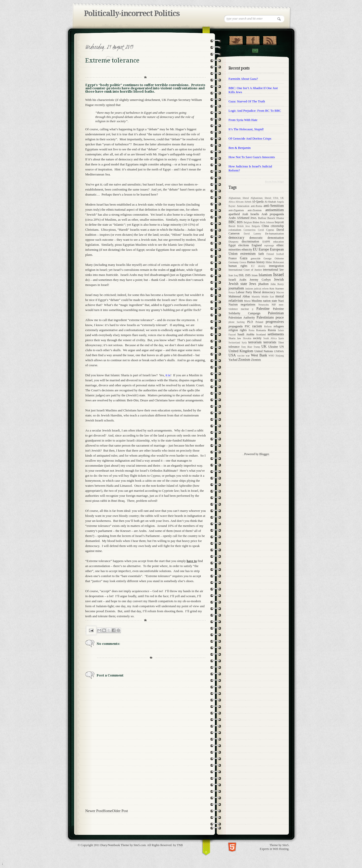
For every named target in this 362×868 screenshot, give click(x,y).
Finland (270, 254)
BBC (232, 222)
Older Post (120, 811)
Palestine (263, 308)
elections (244, 245)
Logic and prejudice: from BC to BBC (255, 111)
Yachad (233, 360)
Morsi (247, 301)
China (265, 226)
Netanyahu (264, 305)
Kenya (232, 292)
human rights (238, 266)
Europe (264, 249)
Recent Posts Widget (275, 181)
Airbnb (248, 202)
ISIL (241, 275)
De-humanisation (275, 233)
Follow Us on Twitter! (236, 39)
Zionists (256, 360)
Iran (231, 275)
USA (232, 355)
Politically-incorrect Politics (132, 13)
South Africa (270, 338)
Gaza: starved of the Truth (247, 101)
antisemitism (275, 210)
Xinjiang (280, 356)
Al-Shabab (270, 202)
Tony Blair (247, 347)
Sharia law (235, 338)
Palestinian (276, 313)
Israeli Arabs (237, 280)
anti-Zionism (255, 210)
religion (233, 330)
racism (257, 326)
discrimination (250, 241)
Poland (259, 322)
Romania (261, 330)
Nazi (281, 301)
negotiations (248, 304)
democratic (256, 238)
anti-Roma (256, 206)
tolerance (234, 347)
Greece (243, 262)
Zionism (244, 359)
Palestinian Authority (242, 318)
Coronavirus (250, 230)
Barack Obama (276, 218)
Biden (256, 222)
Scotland (261, 334)
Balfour (262, 218)
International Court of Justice (245, 270)
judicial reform (261, 289)
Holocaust (278, 262)
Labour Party (244, 292)
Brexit (232, 226)
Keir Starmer (277, 288)
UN (282, 347)
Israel (278, 274)
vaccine (241, 356)
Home (107, 811)
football (280, 254)
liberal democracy (264, 292)
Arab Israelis (251, 214)
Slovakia (247, 338)
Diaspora (233, 241)
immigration (276, 266)
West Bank (259, 355)
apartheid (234, 214)
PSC (247, 326)
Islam (255, 275)
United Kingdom (241, 351)
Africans (239, 202)
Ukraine (273, 347)
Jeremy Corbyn (260, 280)
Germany (234, 262)
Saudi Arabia (246, 334)
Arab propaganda (273, 214)
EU (255, 249)
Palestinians (265, 317)
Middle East (268, 297)
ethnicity (247, 250)
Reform (268, 326)
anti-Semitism (274, 206)
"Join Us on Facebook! (253, 39)
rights (243, 330)
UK (264, 346)
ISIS (248, 275)
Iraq (236, 275)
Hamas (251, 262)
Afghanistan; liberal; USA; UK (267, 198)
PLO (250, 322)
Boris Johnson (267, 222)
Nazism (233, 304)
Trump (257, 347)
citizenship (277, 226)
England (257, 245)
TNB (180, 845)
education (279, 241)
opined (110, 105)
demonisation (276, 238)
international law (273, 270)
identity (262, 266)
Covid (261, 230)
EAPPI (266, 241)
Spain (281, 338)
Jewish (279, 279)
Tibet (281, 342)
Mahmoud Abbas (239, 296)
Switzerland (234, 343)
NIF (274, 304)
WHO (271, 356)
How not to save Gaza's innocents (252, 157)
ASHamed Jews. (247, 218)
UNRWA (279, 351)
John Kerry (277, 284)
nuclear (245, 309)
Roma (252, 330)
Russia (272, 330)
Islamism (265, 275)
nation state (270, 301)
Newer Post (94, 811)
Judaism (249, 289)
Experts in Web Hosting (274, 849)
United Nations (264, 351)
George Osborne (274, 258)
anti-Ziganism (236, 210)
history (261, 262)
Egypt (232, 245)
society (257, 338)
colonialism (235, 230)
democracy (236, 237)
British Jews (244, 226)
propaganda (236, 326)
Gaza (244, 258)
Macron (280, 292)
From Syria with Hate (243, 120)
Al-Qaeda (258, 202)
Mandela (256, 297)
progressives (275, 322)
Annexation (243, 206)
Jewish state (238, 284)
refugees (279, 326)
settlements (276, 334)
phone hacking (237, 322)
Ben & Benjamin (240, 148)
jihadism (263, 284)
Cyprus (270, 230)
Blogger (264, 454)
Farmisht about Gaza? (243, 79)
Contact (255, 51)
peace (280, 317)
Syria (244, 343)
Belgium (248, 222)
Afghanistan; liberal (239, 198)
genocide (256, 258)
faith (261, 254)
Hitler (269, 262)
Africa (232, 202)
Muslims (257, 301)
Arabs (232, 218)
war (248, 355)
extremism (248, 254)
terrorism (255, 342)
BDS (240, 222)
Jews (253, 284)
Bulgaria (256, 226)
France (233, 258)
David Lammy (253, 234)
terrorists (270, 342)
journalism (236, 288)
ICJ (253, 266)
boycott (279, 222)
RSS (270, 39)
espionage (269, 245)
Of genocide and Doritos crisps (250, 138)
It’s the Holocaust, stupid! (246, 129)
